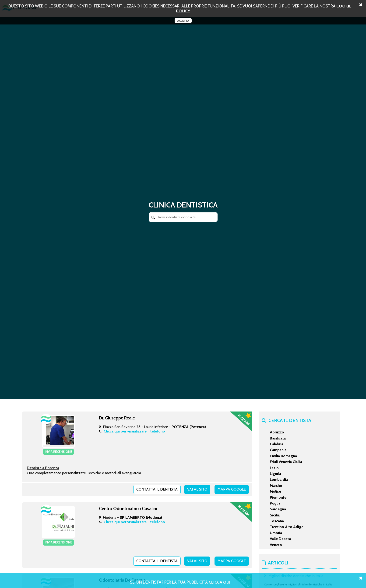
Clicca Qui (220, 582)
